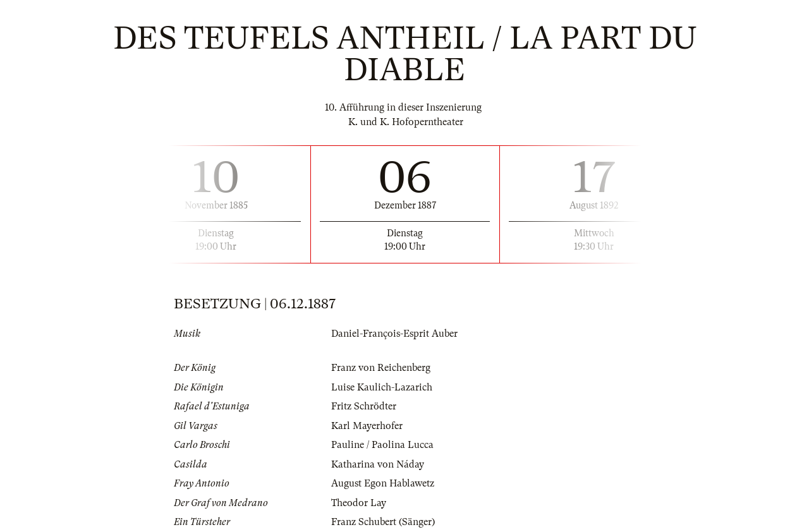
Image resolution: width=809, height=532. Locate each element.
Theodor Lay (359, 503)
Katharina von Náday (378, 464)
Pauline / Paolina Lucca (382, 445)
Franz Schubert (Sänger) (383, 522)
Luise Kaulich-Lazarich (382, 387)
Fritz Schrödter (364, 406)
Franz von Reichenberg (381, 368)
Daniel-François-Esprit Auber (394, 334)
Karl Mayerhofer (367, 426)
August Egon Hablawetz (383, 483)
